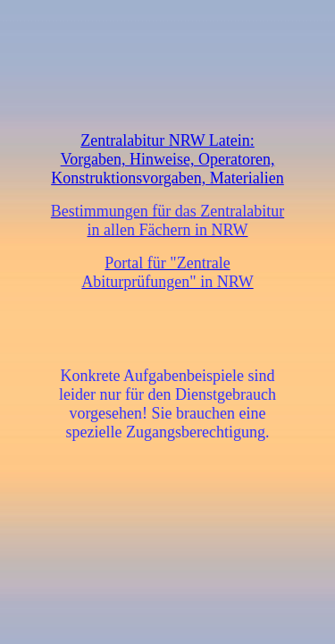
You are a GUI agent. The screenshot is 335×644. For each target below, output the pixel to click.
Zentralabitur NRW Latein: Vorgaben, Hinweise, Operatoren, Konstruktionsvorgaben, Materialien (167, 159)
